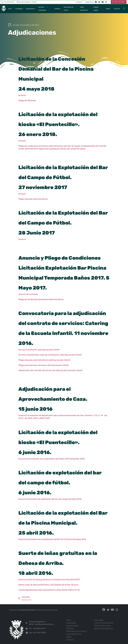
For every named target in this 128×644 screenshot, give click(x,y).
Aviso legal (99, 620)
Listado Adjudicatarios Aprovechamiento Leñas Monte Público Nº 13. (49, 590)
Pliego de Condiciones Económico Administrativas (41, 299)
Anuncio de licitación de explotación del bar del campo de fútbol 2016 (50, 499)
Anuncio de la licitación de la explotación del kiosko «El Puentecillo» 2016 (51, 459)
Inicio (69, 620)
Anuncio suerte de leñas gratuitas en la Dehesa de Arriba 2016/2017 (49, 580)
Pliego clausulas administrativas (33, 199)
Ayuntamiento (72, 626)
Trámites (70, 628)
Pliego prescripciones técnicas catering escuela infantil (43, 365)
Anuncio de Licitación (28, 294)
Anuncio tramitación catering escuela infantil (39, 350)
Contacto (79, 2)
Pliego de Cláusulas (27, 100)
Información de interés (76, 631)
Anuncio (22, 95)
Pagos (69, 637)
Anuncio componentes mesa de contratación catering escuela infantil (50, 355)
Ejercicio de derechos (104, 628)
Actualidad (71, 623)
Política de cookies (102, 626)
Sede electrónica (74, 634)
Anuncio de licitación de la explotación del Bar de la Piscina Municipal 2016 (52, 539)
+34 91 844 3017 (8, 2)
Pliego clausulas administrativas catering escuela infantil (44, 360)
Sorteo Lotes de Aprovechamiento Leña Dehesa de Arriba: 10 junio (48, 585)
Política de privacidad (104, 623)
